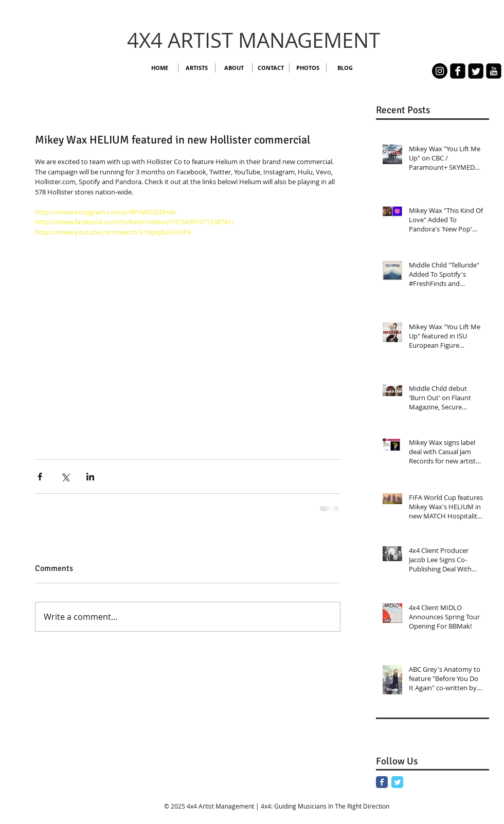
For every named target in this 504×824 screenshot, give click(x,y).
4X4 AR (160, 40)
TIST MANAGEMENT (287, 40)
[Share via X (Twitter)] (65, 477)
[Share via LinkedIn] (90, 477)
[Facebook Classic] (382, 782)
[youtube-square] (494, 71)
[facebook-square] (458, 71)
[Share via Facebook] (40, 477)
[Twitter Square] (476, 71)
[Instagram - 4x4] (440, 71)
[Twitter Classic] (397, 782)
